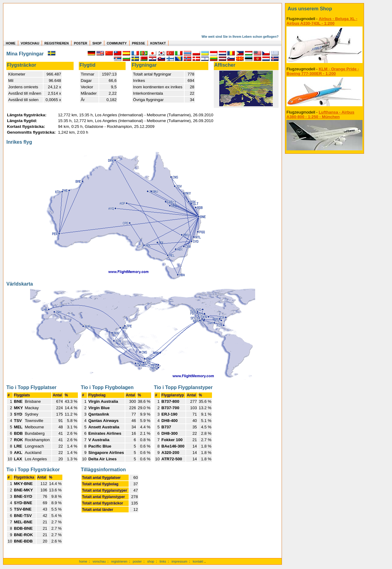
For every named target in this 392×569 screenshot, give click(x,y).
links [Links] (163, 561)
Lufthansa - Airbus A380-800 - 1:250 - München (320, 114)
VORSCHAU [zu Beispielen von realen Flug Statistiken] (30, 43)
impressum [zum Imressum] (179, 561)
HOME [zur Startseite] (11, 43)
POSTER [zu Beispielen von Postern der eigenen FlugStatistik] (81, 43)
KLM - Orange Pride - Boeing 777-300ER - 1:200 (323, 71)
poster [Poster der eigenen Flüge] (137, 561)
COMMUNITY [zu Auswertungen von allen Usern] (117, 43)
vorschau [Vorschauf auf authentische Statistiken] (99, 561)
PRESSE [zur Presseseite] (139, 43)
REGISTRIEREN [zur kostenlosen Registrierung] (57, 43)
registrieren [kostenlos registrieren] (119, 561)
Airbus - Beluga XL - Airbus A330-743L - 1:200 (322, 21)
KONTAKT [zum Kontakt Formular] (158, 43)
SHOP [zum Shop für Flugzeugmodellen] (97, 43)
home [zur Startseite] (83, 561)
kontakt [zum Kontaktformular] (198, 561)
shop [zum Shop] (151, 561)
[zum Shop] (324, 9)
